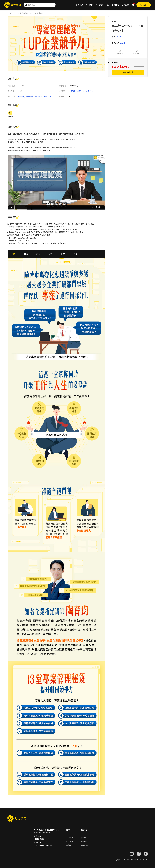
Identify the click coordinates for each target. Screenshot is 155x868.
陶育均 (119, 37)
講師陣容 (115, 5)
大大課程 (89, 5)
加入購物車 (128, 72)
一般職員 (72, 91)
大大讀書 (99, 5)
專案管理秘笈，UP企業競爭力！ (31, 13)
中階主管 (90, 91)
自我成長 (21, 97)
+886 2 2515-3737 (41, 839)
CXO (107, 5)
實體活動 (79, 5)
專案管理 (48, 97)
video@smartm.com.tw (43, 845)
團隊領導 (30, 97)
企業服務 (125, 5)
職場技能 (39, 97)
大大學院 (11, 13)
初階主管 (81, 91)
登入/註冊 (144, 5)
